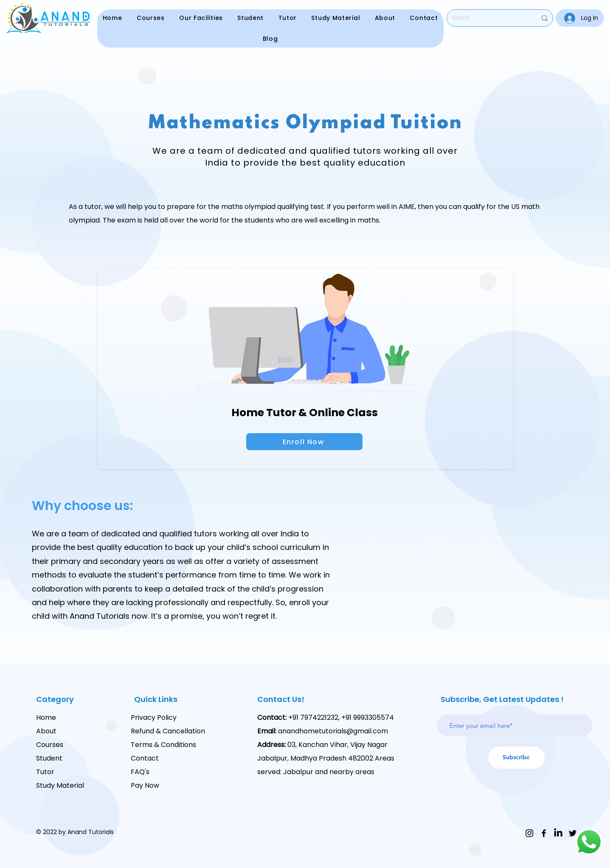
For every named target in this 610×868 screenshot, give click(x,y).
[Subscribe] (516, 758)
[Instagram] (529, 833)
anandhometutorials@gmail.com (333, 731)
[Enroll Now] (304, 442)
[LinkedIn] (558, 833)
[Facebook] (544, 833)
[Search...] (488, 18)
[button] (250, 18)
